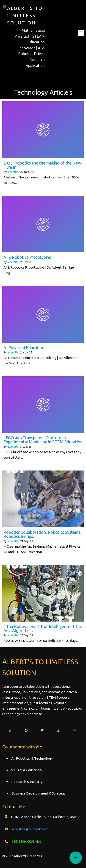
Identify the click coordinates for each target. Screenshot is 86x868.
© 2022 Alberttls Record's (22, 856)
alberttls (13, 172)
